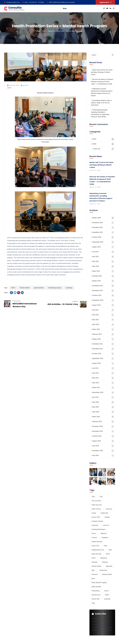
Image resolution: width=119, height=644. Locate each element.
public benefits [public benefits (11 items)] (96, 587)
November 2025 (103, 223)
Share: (6, 293)
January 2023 (103, 281)
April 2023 (103, 266)
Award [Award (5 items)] (94, 513)
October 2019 (103, 436)
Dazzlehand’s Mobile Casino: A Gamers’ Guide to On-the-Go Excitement (101, 103)
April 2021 (103, 383)
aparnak (25, 85)
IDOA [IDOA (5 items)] (106, 546)
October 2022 (103, 296)
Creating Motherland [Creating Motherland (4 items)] (98, 529)
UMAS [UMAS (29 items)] (107, 595)
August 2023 (103, 247)
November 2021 (103, 349)
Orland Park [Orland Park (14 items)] (103, 570)
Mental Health (25, 288)
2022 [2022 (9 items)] (93, 497)
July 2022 (103, 310)
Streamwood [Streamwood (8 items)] (96, 595)
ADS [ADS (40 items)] (101, 497)
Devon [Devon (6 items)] (94, 533)
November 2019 (103, 431)
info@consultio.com (12, 2)
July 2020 (103, 397)
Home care (104, 149)
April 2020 (103, 412)
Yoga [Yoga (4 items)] (93, 603)
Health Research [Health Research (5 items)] (97, 542)
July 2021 (103, 368)
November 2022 (103, 291)
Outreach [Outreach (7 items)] (95, 574)
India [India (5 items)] (110, 550)
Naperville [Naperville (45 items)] (109, 566)
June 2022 (103, 315)
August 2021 (103, 363)
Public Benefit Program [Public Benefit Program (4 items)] (99, 583)
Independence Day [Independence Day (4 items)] (98, 550)
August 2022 (103, 305)
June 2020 (103, 402)
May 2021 (103, 378)
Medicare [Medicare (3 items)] (105, 562)
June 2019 (103, 446)
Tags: (6, 288)
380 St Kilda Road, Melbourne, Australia (61, 2)
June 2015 (103, 456)
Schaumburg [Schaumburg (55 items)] (96, 591)
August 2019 (103, 441)
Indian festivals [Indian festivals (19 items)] (96, 554)
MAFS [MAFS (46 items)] (94, 558)
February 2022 (103, 334)
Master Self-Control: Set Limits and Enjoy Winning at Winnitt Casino (102, 72)
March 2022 (103, 329)
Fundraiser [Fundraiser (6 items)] (105, 538)
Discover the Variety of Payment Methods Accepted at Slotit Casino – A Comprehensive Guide (102, 82)
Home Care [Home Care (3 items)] (95, 546)
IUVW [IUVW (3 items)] (108, 554)
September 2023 (103, 242)
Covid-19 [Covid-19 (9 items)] (106, 525)
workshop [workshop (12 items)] (107, 599)
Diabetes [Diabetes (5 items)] (104, 533)
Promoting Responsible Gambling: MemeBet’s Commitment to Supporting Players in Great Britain (100, 113)
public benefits (39, 288)
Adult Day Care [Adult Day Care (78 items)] (97, 505)
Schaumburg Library (55, 288)
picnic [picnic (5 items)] (93, 578)
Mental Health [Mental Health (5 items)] (96, 566)
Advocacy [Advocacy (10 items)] (109, 509)
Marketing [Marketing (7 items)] (103, 558)
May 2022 (103, 320)
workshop (69, 288)
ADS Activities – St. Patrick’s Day (63, 304)
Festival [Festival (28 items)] (94, 538)
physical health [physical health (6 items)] (107, 574)
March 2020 (103, 417)
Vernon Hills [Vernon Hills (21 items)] (95, 599)
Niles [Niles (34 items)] (93, 570)
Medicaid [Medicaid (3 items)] (94, 562)
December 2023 (103, 228)
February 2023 (103, 276)
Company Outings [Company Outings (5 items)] (97, 521)
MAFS (44, 31)
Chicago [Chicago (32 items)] (107, 517)
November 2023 (103, 232)
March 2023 (103, 271)
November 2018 (103, 451)
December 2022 (103, 286)
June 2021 (103, 373)
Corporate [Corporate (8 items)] (95, 525)
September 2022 (103, 300)
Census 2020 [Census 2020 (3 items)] (96, 517)
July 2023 (103, 252)
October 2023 (103, 237)
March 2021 (103, 388)
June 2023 (103, 257)
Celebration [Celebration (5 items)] (104, 513)
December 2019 (103, 426)
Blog (65, 8)
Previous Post (16, 301)
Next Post (75, 302)
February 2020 (103, 422)
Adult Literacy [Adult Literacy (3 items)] (96, 509)
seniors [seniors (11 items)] (106, 591)
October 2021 (103, 354)
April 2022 (103, 325)
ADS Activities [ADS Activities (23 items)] (96, 501)
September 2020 (103, 393)
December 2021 (103, 344)
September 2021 (103, 359)
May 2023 (103, 262)
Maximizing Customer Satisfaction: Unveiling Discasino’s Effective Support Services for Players (102, 92)
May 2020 (103, 407)
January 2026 (103, 218)
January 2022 (103, 339)
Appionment (105, 2)
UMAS (103, 144)
